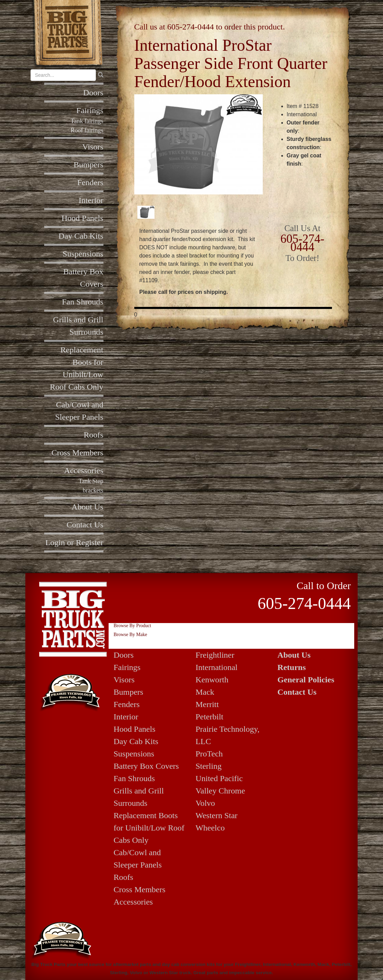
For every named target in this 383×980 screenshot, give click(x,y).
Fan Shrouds (83, 302)
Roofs (93, 435)
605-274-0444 (190, 27)
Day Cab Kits (81, 236)
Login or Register (74, 542)
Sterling (209, 766)
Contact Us (85, 525)
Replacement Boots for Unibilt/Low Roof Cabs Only (149, 828)
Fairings (90, 110)
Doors (93, 93)
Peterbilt (209, 717)
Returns (292, 667)
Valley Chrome (220, 791)
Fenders (90, 182)
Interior (91, 200)
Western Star (217, 815)
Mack (205, 692)
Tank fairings (87, 121)
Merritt (207, 704)
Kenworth (212, 680)
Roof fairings (87, 130)
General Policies (306, 680)
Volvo (205, 803)
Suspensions (83, 254)
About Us (88, 507)
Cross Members (77, 453)
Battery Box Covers (146, 766)
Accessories (84, 470)
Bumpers (89, 165)
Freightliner (215, 655)
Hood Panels (83, 218)
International (217, 667)
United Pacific (219, 778)
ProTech (209, 754)
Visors (93, 147)
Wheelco (210, 828)
